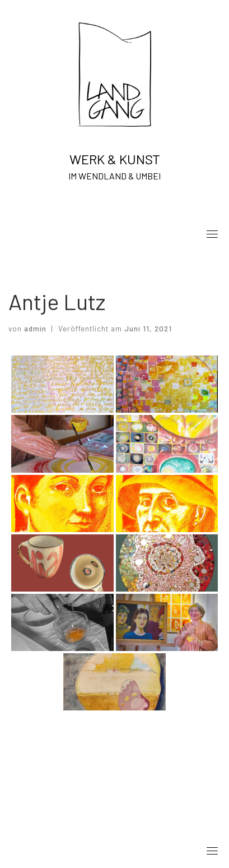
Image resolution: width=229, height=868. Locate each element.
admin (35, 329)
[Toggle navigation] (212, 234)
